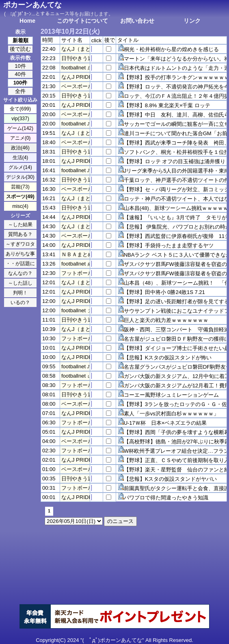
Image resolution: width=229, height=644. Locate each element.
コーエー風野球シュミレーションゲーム (171, 395)
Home (27, 21)
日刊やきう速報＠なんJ (89, 58)
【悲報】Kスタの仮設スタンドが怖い (168, 358)
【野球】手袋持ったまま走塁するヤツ (169, 245)
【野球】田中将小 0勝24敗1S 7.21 (164, 292)
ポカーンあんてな (32, 5)
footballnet (73, 68)
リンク (192, 21)
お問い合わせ (137, 21)
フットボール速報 (82, 273)
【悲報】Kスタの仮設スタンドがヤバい (171, 479)
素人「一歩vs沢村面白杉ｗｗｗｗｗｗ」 (171, 414)
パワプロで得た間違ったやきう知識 (166, 498)
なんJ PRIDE (77, 77)
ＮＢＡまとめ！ (80, 254)
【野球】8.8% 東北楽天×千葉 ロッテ (167, 105)
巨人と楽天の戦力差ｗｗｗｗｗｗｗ (166, 320)
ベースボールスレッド (88, 86)
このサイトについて (82, 21)
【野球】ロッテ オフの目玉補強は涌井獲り (175, 161)
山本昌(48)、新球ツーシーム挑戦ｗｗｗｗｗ (176, 208)
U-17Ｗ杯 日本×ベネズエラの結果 (165, 423)
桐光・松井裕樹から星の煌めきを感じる (171, 49)
